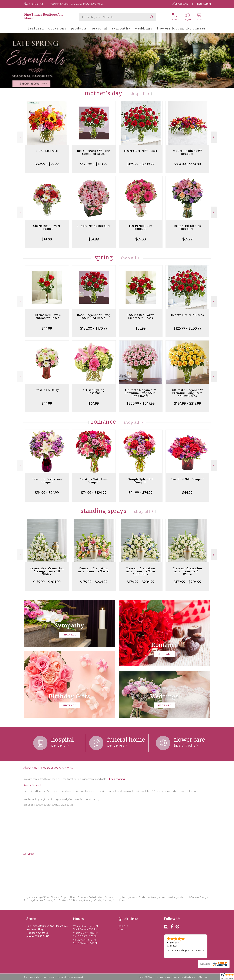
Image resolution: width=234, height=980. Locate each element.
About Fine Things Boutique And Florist (48, 768)
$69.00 (141, 239)
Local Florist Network (184, 977)
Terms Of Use (145, 977)
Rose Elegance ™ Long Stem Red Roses (94, 152)
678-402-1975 (36, 4)
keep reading (117, 779)
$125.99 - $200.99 (141, 164)
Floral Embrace (47, 151)
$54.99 (94, 239)
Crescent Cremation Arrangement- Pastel (94, 570)
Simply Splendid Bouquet (141, 481)
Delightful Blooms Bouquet (187, 227)
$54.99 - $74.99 (47, 493)
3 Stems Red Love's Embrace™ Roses (47, 316)
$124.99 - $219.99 (187, 403)
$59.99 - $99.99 (47, 164)
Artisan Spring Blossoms (94, 392)
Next (214, 137)
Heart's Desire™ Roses (141, 151)
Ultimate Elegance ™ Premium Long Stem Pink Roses (141, 393)
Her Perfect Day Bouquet (141, 227)
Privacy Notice (163, 977)
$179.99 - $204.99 (47, 582)
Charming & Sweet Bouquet (47, 227)
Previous (20, 137)
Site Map (203, 977)
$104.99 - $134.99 (187, 164)
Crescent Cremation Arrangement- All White (187, 571)
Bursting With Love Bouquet (94, 481)
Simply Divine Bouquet (94, 226)
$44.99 (47, 239)
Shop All (138, 94)
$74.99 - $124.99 (94, 493)
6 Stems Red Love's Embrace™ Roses (141, 316)
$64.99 (94, 403)
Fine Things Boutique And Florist (44, 16)
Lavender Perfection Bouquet (47, 481)
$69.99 (187, 239)
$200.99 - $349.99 (141, 403)
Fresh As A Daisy (47, 390)
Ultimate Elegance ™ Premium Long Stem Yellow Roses (187, 393)
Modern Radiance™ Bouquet (187, 152)
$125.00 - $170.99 (94, 164)
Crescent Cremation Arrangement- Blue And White (141, 571)
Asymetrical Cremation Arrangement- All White (47, 571)
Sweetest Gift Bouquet (187, 479)
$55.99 (141, 328)
